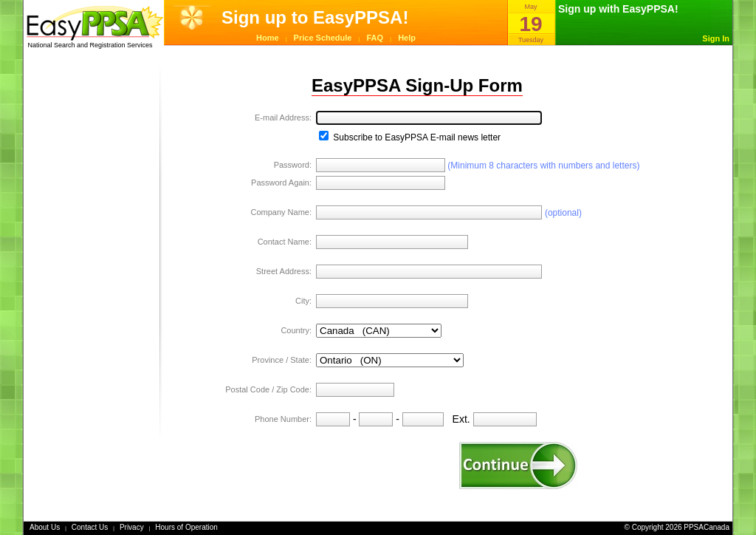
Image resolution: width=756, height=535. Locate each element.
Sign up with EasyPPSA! (618, 9)
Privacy (132, 527)
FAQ (375, 38)
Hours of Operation (186, 527)
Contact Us (90, 527)
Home (268, 38)
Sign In (716, 38)
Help (407, 38)
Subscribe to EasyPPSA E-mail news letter (410, 137)
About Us (45, 527)
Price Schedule (323, 38)
